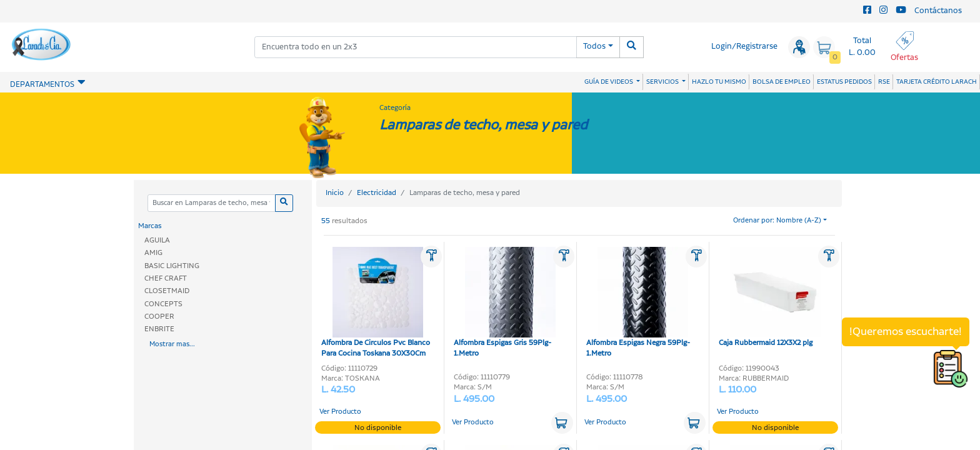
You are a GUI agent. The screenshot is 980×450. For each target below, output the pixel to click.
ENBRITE (159, 329)
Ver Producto (340, 412)
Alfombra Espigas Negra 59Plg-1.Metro (638, 303)
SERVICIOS (663, 82)
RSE (884, 82)
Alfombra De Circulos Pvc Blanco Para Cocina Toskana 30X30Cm (376, 303)
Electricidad (377, 193)
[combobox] (416, 47)
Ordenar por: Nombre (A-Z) (777, 221)
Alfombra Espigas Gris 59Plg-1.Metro (505, 303)
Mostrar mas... (172, 344)
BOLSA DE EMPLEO (782, 82)
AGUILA (157, 240)
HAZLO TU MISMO (719, 82)
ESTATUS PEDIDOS (844, 82)
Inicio (335, 193)
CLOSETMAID (167, 291)
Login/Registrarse (744, 47)
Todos (594, 47)
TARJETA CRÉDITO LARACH (937, 82)
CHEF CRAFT (166, 278)
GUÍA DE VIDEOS (609, 82)
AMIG (153, 253)
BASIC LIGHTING (172, 266)
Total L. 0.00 (862, 47)
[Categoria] (211, 203)
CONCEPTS (163, 304)
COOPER (159, 317)
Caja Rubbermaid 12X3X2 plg (770, 297)
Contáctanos (938, 11)
